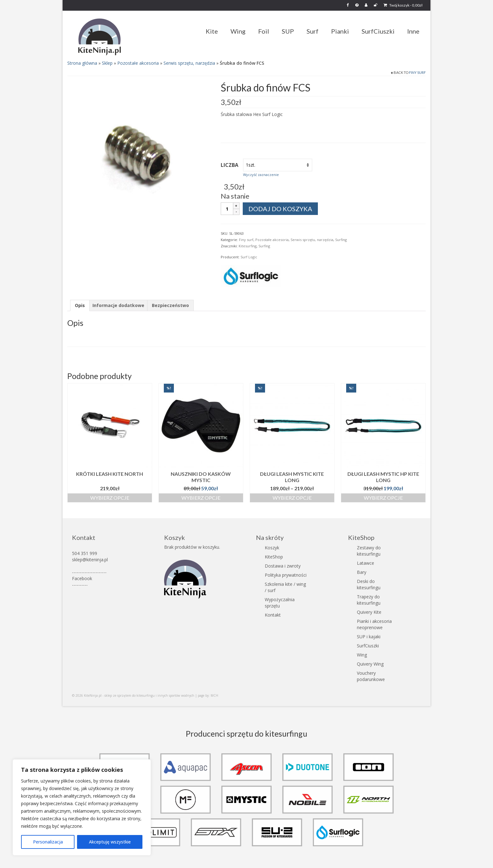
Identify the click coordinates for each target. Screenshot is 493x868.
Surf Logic (249, 257)
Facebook (82, 578)
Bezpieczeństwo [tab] (170, 305)
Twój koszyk (403, 5)
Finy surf (417, 72)
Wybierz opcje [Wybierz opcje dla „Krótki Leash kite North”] (110, 498)
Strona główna (82, 63)
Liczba (230, 165)
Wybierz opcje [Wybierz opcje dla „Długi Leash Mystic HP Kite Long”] (383, 498)
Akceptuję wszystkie (110, 842)
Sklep (107, 63)
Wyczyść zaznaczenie (261, 175)
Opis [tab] (80, 305)
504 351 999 (85, 553)
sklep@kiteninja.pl (90, 560)
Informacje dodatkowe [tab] (118, 305)
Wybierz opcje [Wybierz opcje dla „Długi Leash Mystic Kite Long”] (292, 498)
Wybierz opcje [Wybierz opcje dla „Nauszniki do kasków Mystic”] (201, 498)
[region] (82, 807)
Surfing (341, 240)
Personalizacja (48, 842)
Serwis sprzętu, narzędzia (189, 63)
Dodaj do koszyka (280, 209)
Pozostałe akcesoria (138, 63)
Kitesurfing (248, 246)
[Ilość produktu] (227, 209)
